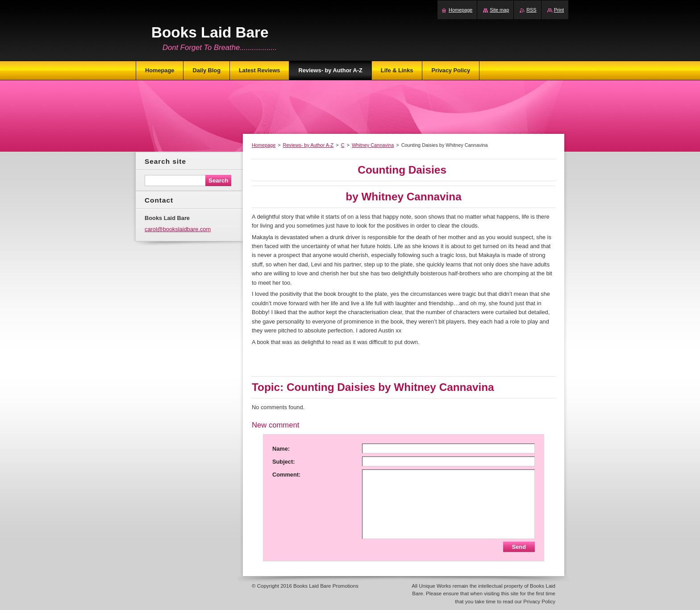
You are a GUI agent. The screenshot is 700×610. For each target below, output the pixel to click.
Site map (499, 10)
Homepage (264, 145)
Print (559, 10)
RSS (531, 10)
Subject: (283, 462)
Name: (281, 449)
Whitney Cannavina (373, 145)
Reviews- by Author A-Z (308, 145)
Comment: (286, 475)
